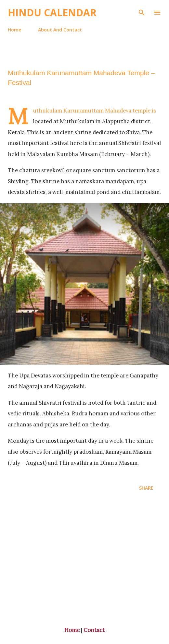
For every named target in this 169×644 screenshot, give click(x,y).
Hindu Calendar (52, 12)
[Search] (142, 12)
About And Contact (60, 30)
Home (14, 30)
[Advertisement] (84, 560)
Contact (94, 630)
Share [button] (146, 488)
